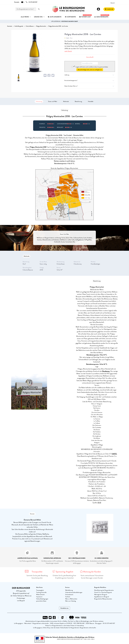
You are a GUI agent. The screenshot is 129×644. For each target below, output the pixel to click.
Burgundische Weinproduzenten (103, 599)
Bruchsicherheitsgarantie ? (90, 80)
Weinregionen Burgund (101, 595)
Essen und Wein (53, 101)
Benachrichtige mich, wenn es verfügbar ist (90, 70)
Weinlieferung (69, 590)
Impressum (39, 597)
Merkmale (66, 101)
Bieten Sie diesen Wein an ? (90, 86)
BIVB (99, 503)
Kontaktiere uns (64, 608)
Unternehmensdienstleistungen (74, 592)
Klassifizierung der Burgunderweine (104, 590)
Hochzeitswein (69, 595)
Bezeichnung (78, 101)
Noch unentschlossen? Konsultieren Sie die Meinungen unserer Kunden (92, 577)
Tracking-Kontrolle (41, 592)
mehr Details (68, 51)
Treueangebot (40, 590)
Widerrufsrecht (40, 595)
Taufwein (68, 597)
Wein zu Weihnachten (71, 599)
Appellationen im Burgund (102, 597)
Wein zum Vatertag (71, 601)
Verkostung (39, 101)
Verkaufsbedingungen (42, 599)
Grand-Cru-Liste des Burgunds (103, 592)
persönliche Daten (41, 601)
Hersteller (91, 101)
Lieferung (90, 75)
